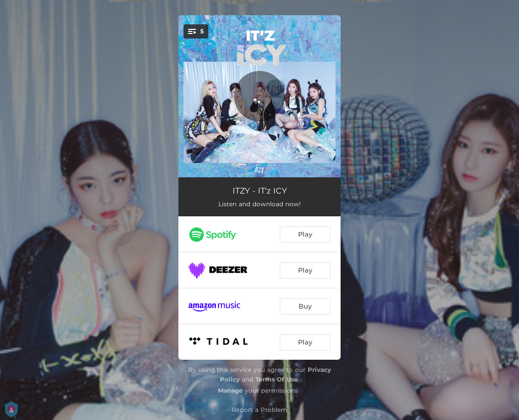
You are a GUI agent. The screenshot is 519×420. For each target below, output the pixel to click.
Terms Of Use (277, 379)
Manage (230, 390)
